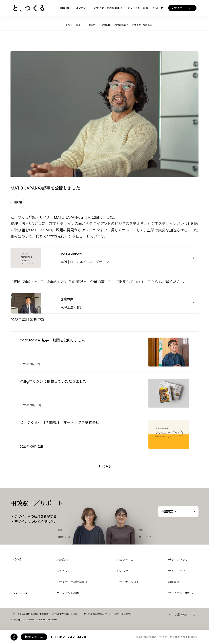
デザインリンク (178, 560)
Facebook (20, 593)
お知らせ (158, 8)
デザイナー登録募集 (142, 25)
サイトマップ (176, 571)
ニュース (80, 25)
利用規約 (174, 582)
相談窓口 (65, 8)
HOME (17, 559)
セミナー (93, 25)
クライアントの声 (138, 8)
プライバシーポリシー (182, 593)
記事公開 (106, 25)
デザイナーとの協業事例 (108, 8)
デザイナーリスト (128, 582)
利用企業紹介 (121, 25)
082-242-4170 (68, 637)
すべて (69, 25)
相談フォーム (125, 560)
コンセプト (82, 8)
